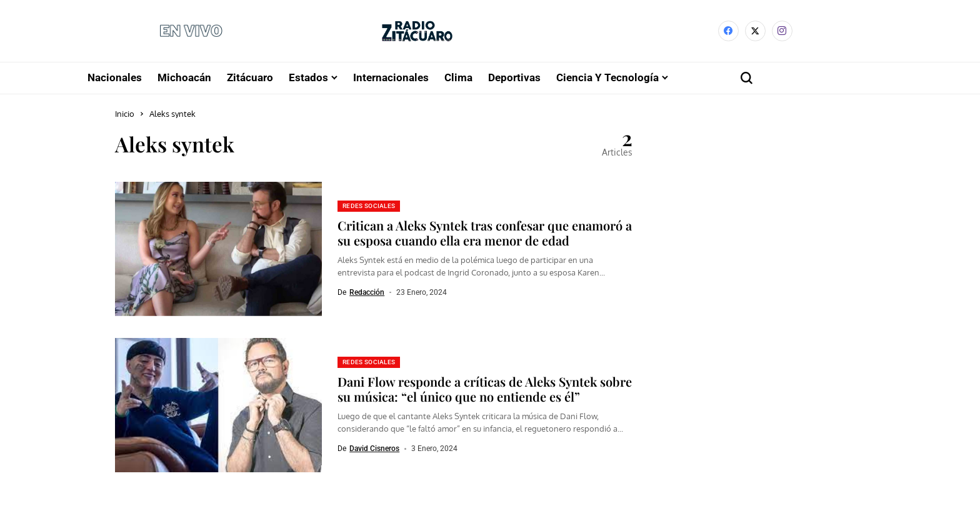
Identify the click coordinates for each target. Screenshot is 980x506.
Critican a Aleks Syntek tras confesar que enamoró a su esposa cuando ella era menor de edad (485, 235)
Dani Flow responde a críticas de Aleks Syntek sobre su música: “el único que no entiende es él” (485, 391)
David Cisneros (374, 451)
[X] (755, 32)
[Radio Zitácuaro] (417, 32)
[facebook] (728, 32)
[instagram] (782, 32)
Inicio (125, 116)
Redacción (367, 294)
